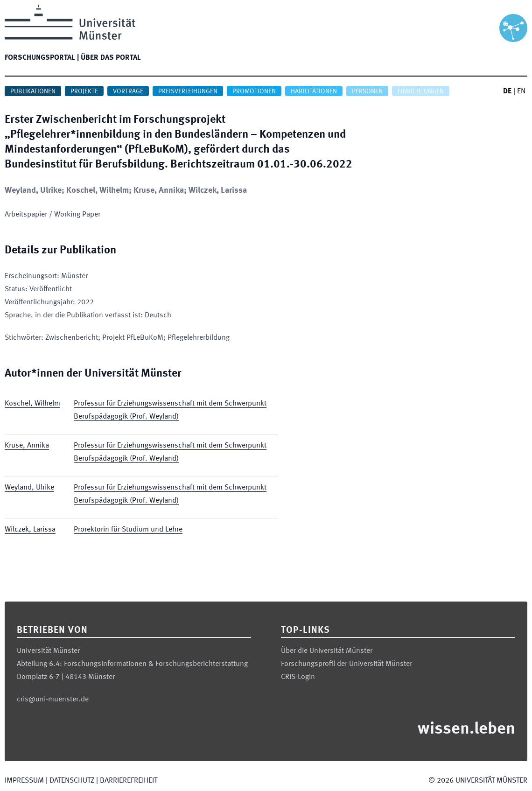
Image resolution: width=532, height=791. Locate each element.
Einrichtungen (421, 91)
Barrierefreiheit (129, 781)
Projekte (84, 91)
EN (521, 91)
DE (507, 91)
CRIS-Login (298, 677)
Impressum (24, 781)
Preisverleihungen (188, 91)
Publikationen (33, 91)
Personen (367, 91)
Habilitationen (314, 91)
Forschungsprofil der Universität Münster (346, 664)
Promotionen (254, 91)
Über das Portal (111, 58)
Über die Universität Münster (327, 651)
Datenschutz (72, 781)
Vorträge (128, 91)
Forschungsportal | (42, 58)
